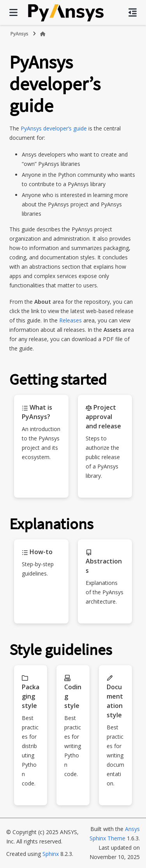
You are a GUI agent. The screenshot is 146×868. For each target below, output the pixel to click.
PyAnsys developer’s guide (54, 128)
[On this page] (133, 12)
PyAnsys (19, 34)
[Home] (43, 34)
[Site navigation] (13, 12)
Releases (70, 320)
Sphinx (51, 854)
